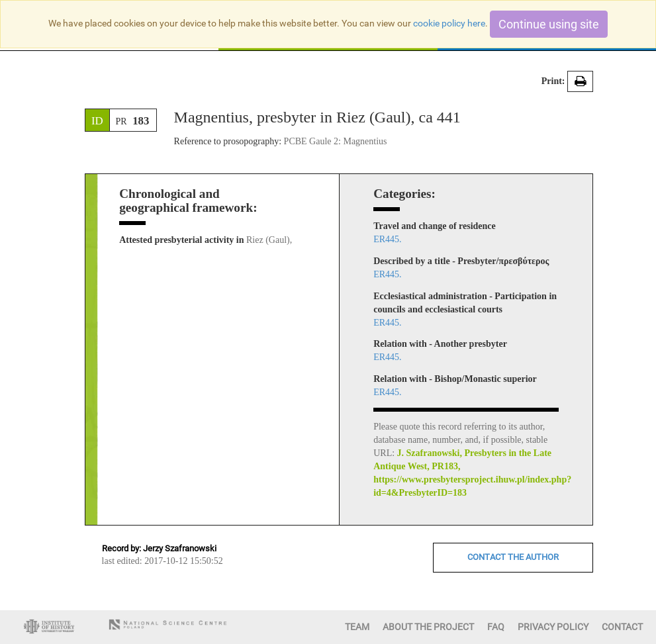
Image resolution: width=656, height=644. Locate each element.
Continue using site (549, 24)
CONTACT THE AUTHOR (513, 557)
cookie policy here (449, 23)
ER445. (387, 239)
